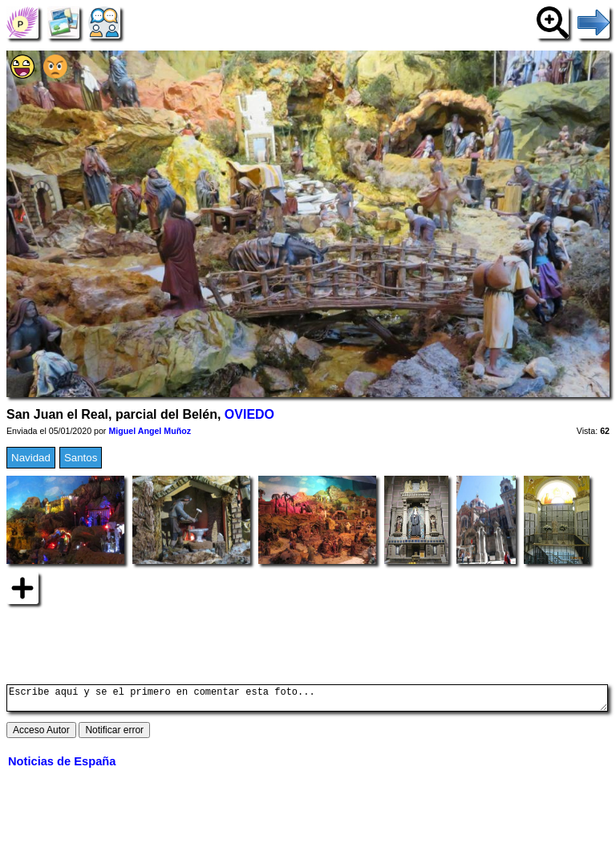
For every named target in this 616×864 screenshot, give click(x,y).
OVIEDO (249, 414)
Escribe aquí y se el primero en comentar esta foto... (307, 700)
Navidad (31, 458)
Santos (81, 458)
